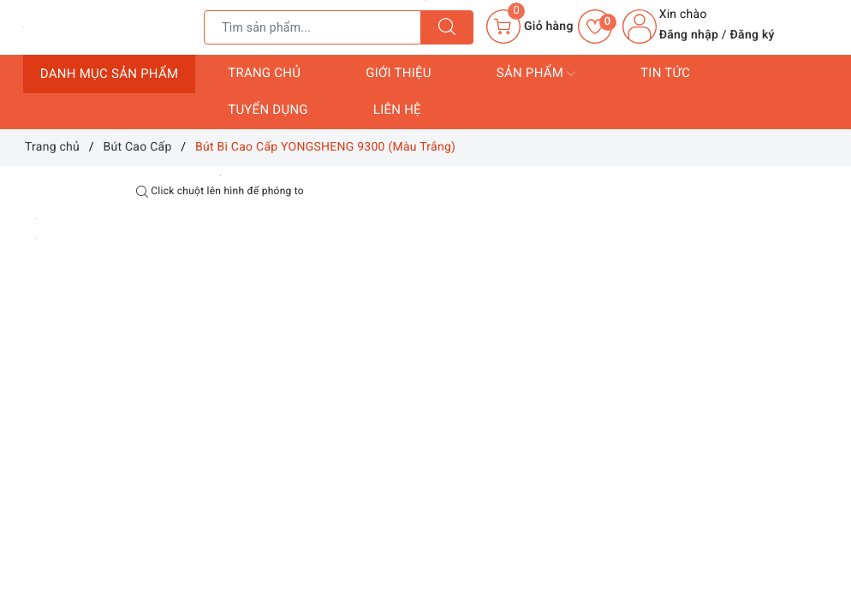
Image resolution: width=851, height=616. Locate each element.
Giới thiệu (399, 73)
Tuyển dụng (268, 110)
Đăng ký (753, 35)
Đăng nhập (689, 35)
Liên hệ (397, 110)
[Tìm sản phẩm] (312, 27)
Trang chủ (264, 73)
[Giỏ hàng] (530, 27)
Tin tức (665, 73)
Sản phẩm (536, 74)
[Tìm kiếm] (447, 27)
